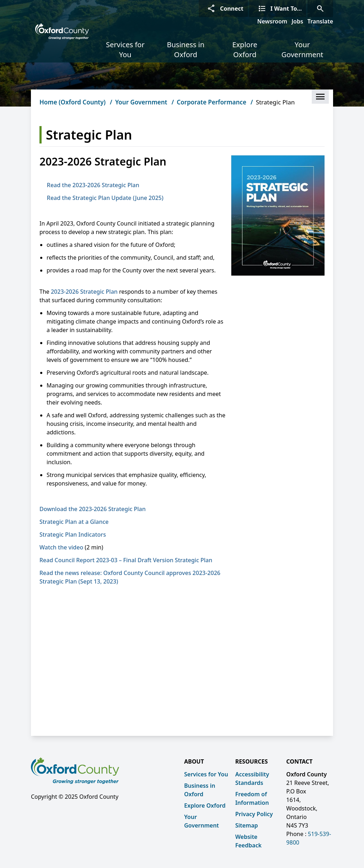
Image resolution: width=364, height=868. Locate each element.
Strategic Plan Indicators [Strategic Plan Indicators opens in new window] (75, 535)
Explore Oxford (245, 50)
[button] (320, 97)
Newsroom (272, 21)
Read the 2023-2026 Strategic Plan (93, 185)
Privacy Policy (254, 814)
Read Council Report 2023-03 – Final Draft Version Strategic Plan (126, 560)
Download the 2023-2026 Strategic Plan (93, 509)
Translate (320, 21)
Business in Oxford (186, 50)
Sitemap (247, 825)
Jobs (297, 21)
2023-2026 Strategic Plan (84, 292)
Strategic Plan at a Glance (74, 522)
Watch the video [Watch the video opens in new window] (61, 547)
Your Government (302, 50)
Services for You (125, 50)
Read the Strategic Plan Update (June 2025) (105, 198)
